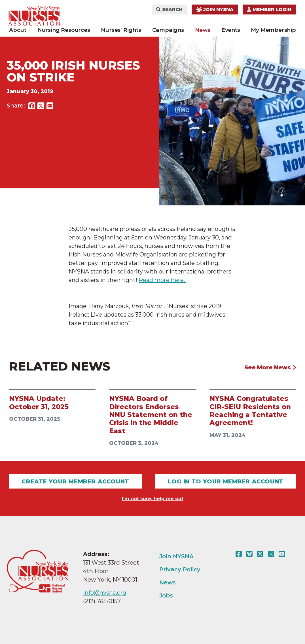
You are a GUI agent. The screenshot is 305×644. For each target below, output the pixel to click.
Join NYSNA (215, 10)
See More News (270, 367)
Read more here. (162, 280)
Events (231, 30)
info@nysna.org (105, 593)
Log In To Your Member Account (225, 481)
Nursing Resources (64, 30)
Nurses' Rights (121, 30)
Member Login (269, 10)
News (203, 30)
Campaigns (168, 30)
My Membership (273, 30)
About (18, 30)
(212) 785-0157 (102, 601)
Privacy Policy (180, 569)
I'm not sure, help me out (153, 499)
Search (169, 10)
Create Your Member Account (75, 481)
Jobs (166, 595)
